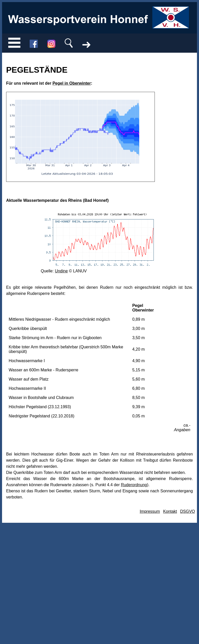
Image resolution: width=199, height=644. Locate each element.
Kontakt (170, 511)
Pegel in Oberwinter (72, 83)
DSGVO (188, 511)
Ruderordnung (134, 485)
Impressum (150, 511)
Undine (61, 271)
